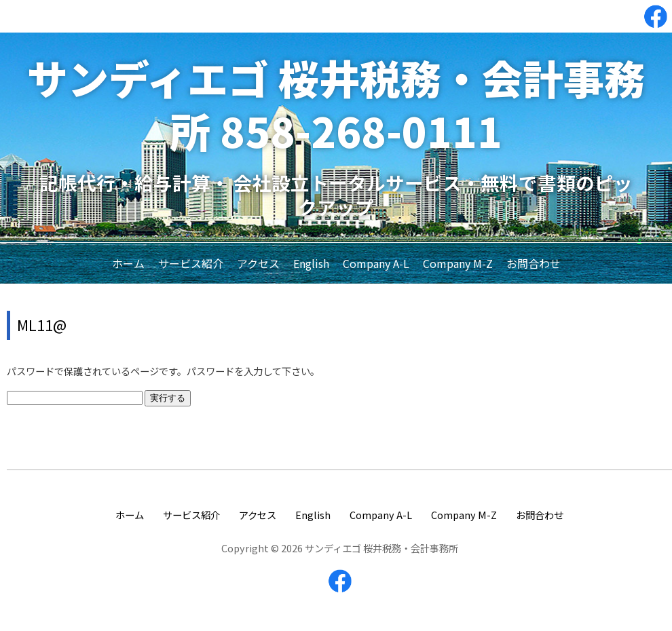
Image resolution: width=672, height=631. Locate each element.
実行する (168, 398)
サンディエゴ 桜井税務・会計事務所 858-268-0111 (336, 103)
